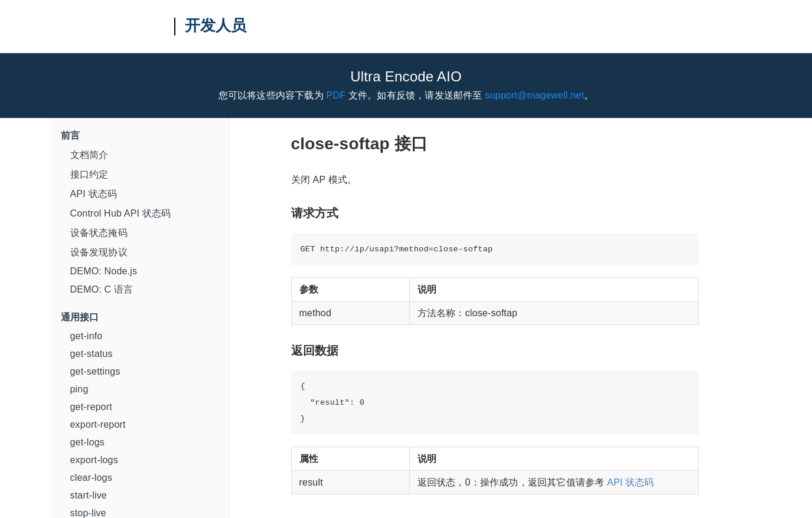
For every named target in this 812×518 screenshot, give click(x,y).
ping (79, 389)
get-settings (95, 371)
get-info (87, 336)
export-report (98, 424)
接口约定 (89, 174)
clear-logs (91, 478)
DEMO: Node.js (104, 271)
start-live (89, 495)
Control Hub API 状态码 (121, 213)
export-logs (94, 460)
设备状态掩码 (99, 233)
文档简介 (89, 155)
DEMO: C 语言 (102, 289)
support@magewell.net (534, 95)
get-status (92, 354)
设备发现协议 (99, 252)
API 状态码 (94, 194)
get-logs (88, 442)
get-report (91, 407)
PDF (336, 95)
